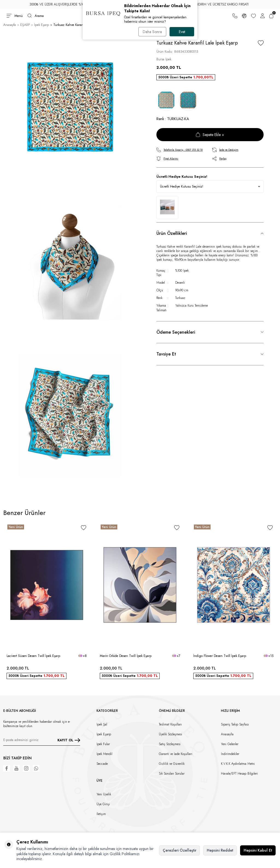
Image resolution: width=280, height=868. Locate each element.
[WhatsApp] (36, 768)
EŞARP (25, 25)
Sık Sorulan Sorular (172, 774)
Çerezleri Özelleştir (180, 850)
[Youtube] (16, 768)
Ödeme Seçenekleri (176, 332)
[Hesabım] (262, 16)
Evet (182, 32)
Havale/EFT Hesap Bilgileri (239, 774)
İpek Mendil (104, 754)
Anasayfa (10, 25)
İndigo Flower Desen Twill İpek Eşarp (220, 656)
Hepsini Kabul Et (258, 850)
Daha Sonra (152, 32)
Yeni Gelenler (230, 744)
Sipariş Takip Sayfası (235, 724)
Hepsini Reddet (220, 850)
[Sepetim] (271, 16)
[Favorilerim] (253, 16)
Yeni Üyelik (104, 794)
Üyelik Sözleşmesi (170, 734)
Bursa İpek (164, 59)
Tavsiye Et (166, 354)
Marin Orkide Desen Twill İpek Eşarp (126, 656)
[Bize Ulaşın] (235, 16)
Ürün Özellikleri (172, 233)
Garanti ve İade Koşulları (176, 754)
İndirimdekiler (230, 754)
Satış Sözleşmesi (170, 744)
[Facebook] (7, 768)
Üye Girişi (103, 804)
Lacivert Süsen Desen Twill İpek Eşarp (33, 656)
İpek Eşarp (42, 25)
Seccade (102, 764)
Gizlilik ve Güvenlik (172, 764)
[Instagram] (26, 768)
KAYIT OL (69, 740)
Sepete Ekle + (210, 135)
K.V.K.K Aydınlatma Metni (238, 764)
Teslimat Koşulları (170, 724)
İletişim (101, 814)
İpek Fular (103, 744)
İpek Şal (102, 724)
